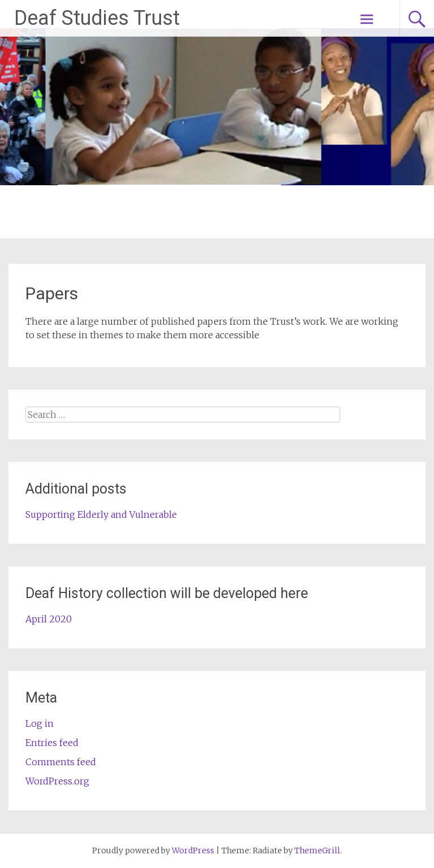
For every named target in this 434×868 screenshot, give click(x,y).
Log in (40, 723)
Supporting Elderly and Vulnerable (101, 514)
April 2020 (49, 619)
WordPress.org (57, 781)
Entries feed (52, 743)
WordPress (193, 850)
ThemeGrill (317, 850)
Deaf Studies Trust (97, 18)
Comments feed (61, 762)
